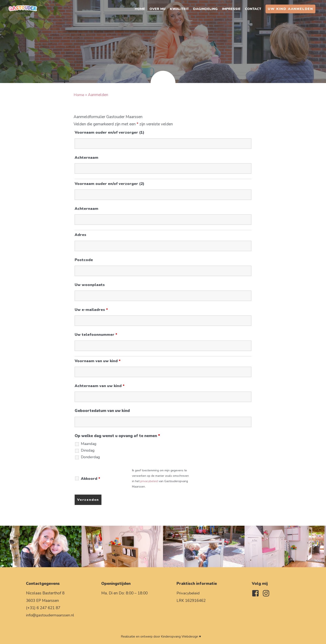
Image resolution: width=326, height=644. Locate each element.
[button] (290, 9)
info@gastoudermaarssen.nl (50, 615)
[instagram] (267, 593)
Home (79, 95)
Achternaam (86, 158)
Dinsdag (88, 450)
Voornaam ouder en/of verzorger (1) (109, 132)
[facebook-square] (257, 593)
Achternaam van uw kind (100, 386)
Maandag (89, 444)
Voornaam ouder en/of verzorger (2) (109, 184)
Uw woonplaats (90, 285)
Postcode (84, 260)
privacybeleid (149, 481)
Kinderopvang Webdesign (180, 637)
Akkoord (91, 479)
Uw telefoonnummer (96, 335)
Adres (80, 235)
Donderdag (90, 457)
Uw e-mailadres (91, 310)
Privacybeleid (188, 593)
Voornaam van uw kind (98, 361)
